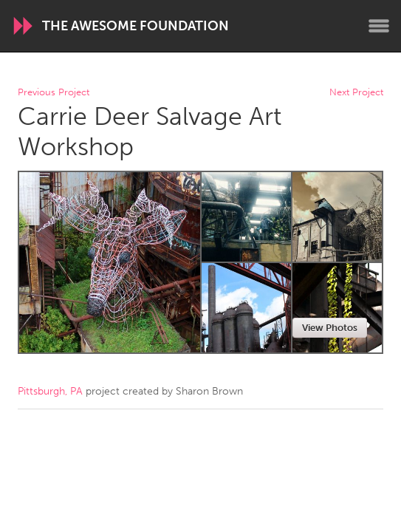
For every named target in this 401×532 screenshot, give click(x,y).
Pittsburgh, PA (50, 391)
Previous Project (54, 93)
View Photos (330, 328)
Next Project (356, 93)
